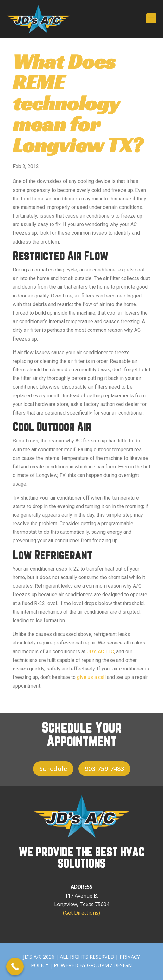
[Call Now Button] (15, 967)
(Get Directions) (81, 913)
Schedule (53, 769)
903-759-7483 (104, 769)
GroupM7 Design (110, 965)
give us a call (91, 677)
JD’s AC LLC (100, 652)
